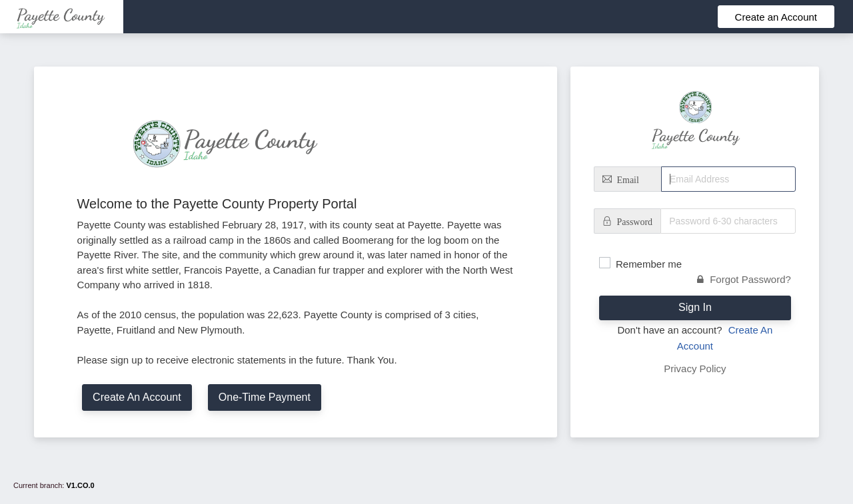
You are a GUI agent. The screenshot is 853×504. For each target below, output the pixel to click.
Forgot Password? (744, 279)
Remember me (649, 264)
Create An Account (137, 397)
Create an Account (776, 17)
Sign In (695, 307)
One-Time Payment (265, 397)
